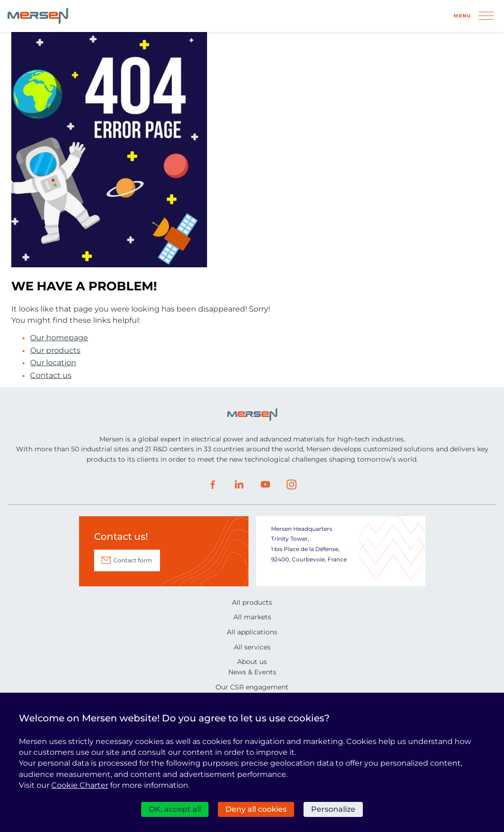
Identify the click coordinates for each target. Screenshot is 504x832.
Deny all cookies (256, 809)
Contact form (133, 560)
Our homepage (59, 338)
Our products (55, 351)
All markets (252, 617)
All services (252, 647)
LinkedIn (239, 485)
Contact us (51, 376)
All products (252, 602)
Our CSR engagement (252, 687)
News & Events (252, 672)
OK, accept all (175, 809)
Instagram (292, 485)
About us (252, 662)
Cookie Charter (80, 785)
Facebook (213, 485)
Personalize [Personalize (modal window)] (333, 809)
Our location (53, 363)
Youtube (265, 485)
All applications (252, 632)
